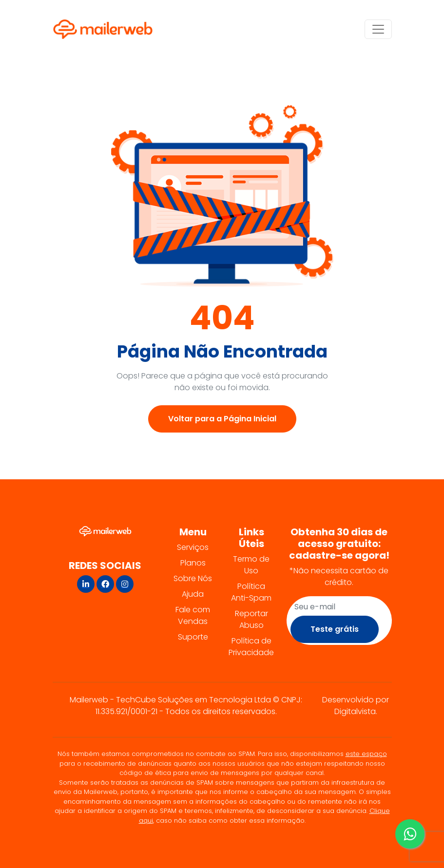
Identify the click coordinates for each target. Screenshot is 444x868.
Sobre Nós (193, 578)
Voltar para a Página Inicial (222, 419)
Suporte (193, 637)
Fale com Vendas (193, 615)
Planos (193, 563)
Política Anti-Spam (251, 592)
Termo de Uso (251, 565)
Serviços (193, 547)
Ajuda (193, 594)
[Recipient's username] (339, 607)
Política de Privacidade (251, 647)
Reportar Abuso (251, 619)
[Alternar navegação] (378, 29)
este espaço (366, 754)
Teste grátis (335, 629)
